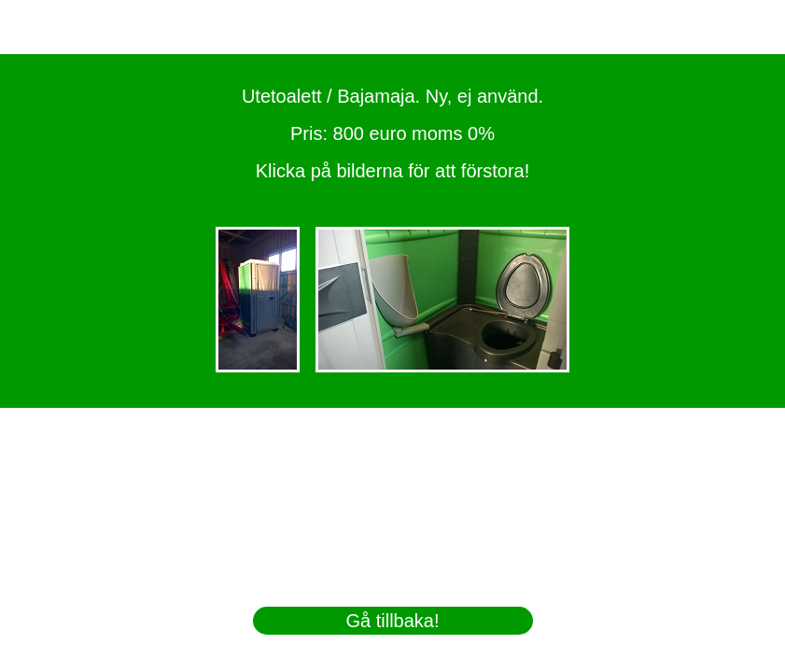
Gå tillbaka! (392, 621)
